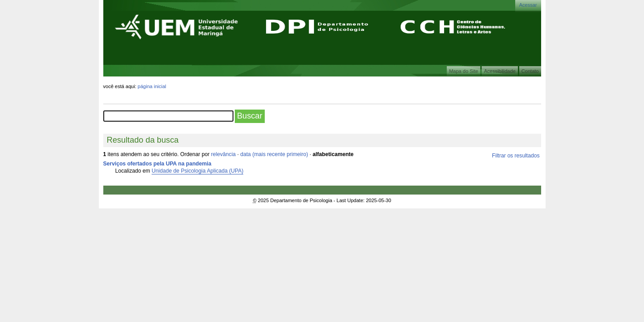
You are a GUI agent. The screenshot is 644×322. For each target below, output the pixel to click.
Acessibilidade (500, 71)
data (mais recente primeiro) (274, 154)
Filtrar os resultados (516, 156)
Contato (530, 71)
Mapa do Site (464, 71)
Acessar (528, 5)
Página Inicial (152, 86)
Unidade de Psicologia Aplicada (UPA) (197, 171)
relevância (223, 154)
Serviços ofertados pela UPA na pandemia (157, 164)
